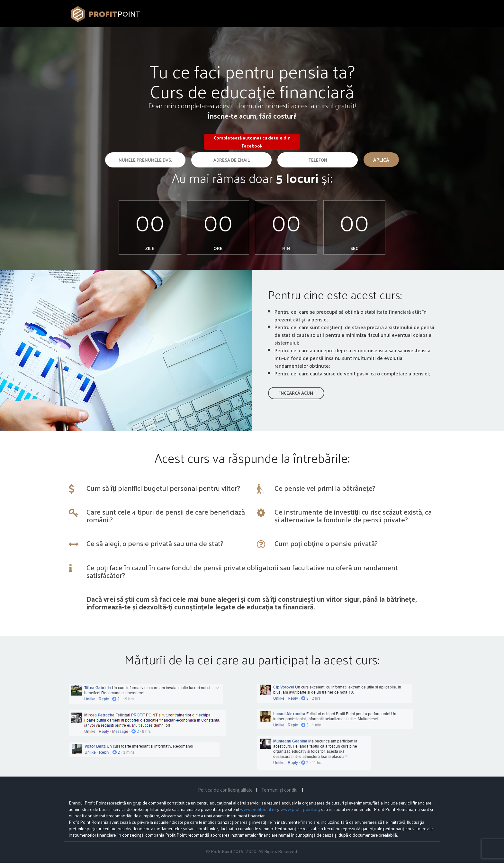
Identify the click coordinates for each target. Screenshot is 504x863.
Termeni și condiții (280, 790)
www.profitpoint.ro (258, 809)
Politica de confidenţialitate (225, 790)
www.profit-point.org (300, 809)
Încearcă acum (296, 393)
